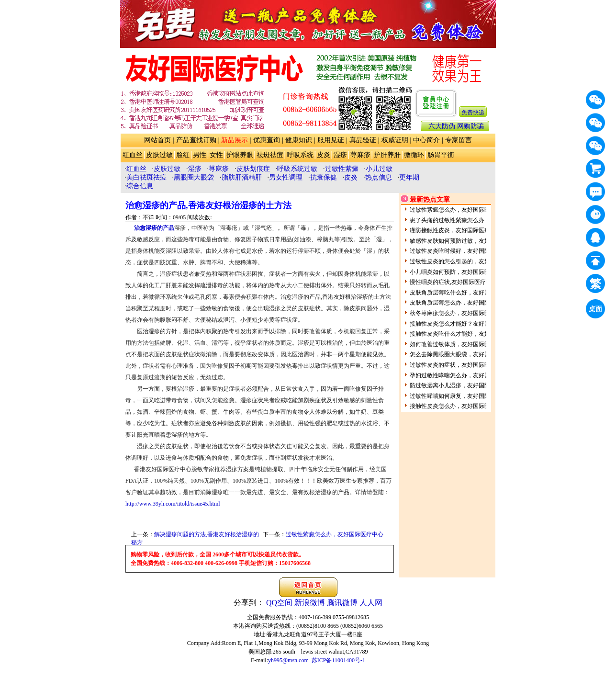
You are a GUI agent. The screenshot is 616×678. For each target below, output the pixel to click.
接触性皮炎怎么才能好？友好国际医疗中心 (464, 324)
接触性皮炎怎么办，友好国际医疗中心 (459, 406)
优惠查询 (267, 140)
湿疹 (340, 155)
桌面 (597, 311)
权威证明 (395, 140)
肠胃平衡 (441, 155)
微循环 (414, 155)
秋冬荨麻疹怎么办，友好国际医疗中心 (459, 313)
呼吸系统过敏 (297, 169)
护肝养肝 (387, 155)
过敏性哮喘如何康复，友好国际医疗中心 (461, 396)
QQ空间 (279, 603)
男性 (200, 155)
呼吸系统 (300, 155)
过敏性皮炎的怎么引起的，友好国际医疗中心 (467, 261)
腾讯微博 (342, 603)
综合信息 (140, 186)
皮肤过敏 (159, 155)
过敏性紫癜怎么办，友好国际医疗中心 (335, 534)
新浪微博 (310, 603)
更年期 (409, 177)
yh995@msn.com (288, 660)
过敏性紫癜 (342, 169)
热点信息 (379, 177)
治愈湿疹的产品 (154, 228)
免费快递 (473, 113)
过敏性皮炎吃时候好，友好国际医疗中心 (461, 251)
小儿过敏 (379, 169)
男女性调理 (286, 177)
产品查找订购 (196, 140)
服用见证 (331, 140)
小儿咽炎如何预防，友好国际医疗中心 (459, 272)
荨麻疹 (360, 155)
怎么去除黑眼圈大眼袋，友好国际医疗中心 (464, 354)
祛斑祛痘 (270, 155)
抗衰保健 (324, 177)
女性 (216, 155)
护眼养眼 (240, 155)
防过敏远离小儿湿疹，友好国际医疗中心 (461, 385)
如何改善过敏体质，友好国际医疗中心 (459, 344)
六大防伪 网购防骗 (456, 126)
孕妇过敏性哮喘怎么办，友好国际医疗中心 (464, 375)
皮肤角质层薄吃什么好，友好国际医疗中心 (464, 293)
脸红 (183, 155)
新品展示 (235, 140)
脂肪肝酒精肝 (242, 177)
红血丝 (133, 155)
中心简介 (426, 140)
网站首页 (157, 140)
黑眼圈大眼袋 (194, 177)
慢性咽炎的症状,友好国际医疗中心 (454, 282)
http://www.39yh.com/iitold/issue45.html (173, 504)
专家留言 (459, 140)
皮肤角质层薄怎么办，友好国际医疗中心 (461, 303)
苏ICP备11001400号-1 (338, 660)
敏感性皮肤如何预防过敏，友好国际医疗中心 (467, 241)
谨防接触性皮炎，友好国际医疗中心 (456, 230)
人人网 (371, 603)
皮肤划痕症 (253, 169)
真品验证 (363, 140)
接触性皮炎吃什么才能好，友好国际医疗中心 (467, 334)
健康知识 (299, 140)
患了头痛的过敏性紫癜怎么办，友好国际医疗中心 (473, 220)
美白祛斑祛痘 (146, 177)
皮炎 (324, 155)
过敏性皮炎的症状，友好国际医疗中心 (459, 365)
